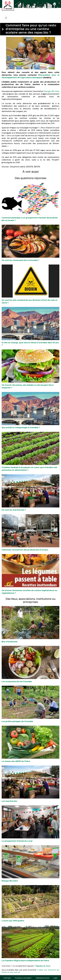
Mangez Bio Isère (52, 91)
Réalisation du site (43, 978)
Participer (7, 978)
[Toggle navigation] (6, 18)
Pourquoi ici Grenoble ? (23, 978)
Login (55, 978)
